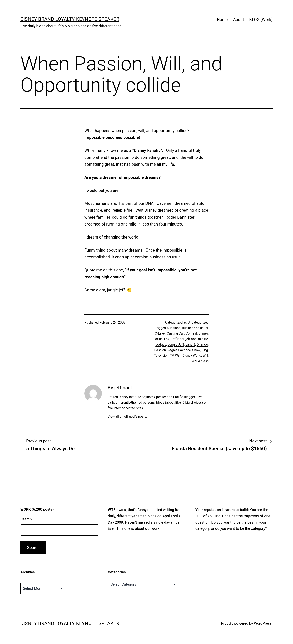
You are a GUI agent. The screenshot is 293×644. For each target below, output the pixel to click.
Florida (158, 339)
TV (172, 356)
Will (205, 356)
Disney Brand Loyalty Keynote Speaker (70, 19)
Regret (172, 350)
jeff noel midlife (197, 339)
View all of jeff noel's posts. (127, 417)
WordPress (263, 623)
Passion (160, 350)
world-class (200, 361)
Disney (203, 333)
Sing (205, 350)
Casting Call (175, 333)
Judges (161, 345)
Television (161, 356)
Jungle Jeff (176, 345)
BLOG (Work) (261, 20)
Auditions (173, 328)
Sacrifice (185, 350)
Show (196, 350)
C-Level (160, 333)
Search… (27, 519)
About (239, 20)
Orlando (202, 345)
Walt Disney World (188, 356)
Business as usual (195, 328)
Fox (167, 339)
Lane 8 (190, 345)
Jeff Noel (177, 339)
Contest (191, 333)
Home (222, 20)
